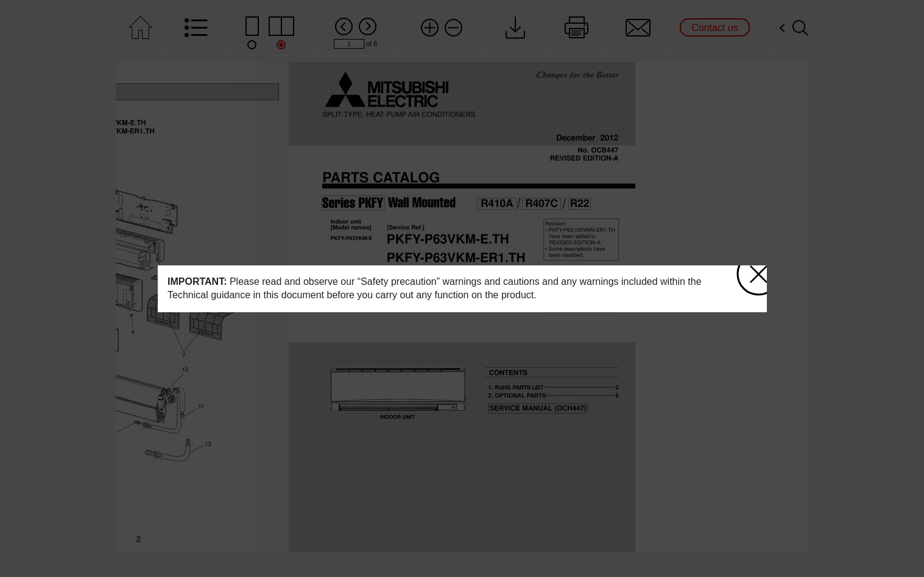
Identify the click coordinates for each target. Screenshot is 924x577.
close (758, 271)
